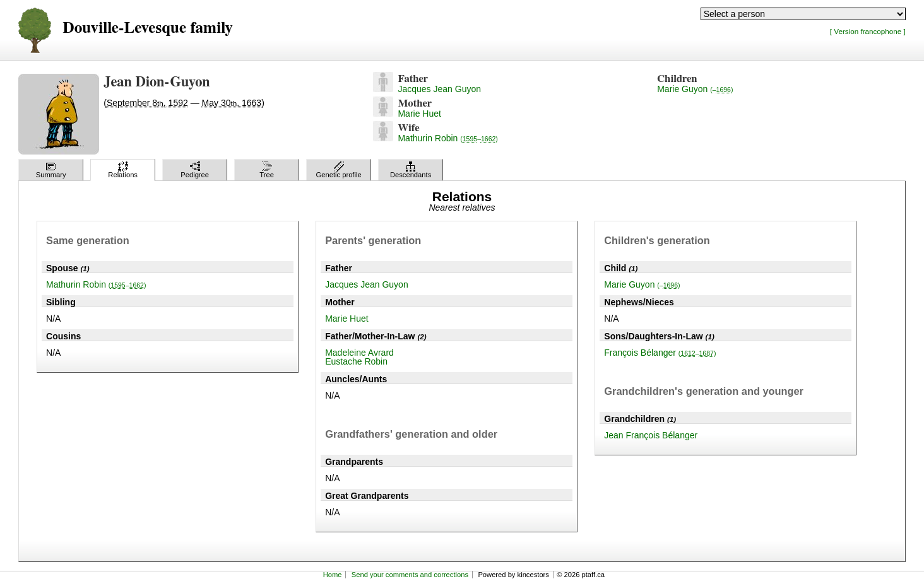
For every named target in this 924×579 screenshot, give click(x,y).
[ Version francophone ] (868, 31)
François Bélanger (660, 353)
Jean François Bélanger (651, 435)
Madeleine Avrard (359, 353)
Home (333, 575)
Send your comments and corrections (410, 575)
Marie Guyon (695, 89)
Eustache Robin (356, 361)
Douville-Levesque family (147, 28)
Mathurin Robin (447, 138)
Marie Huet (419, 114)
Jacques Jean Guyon (439, 89)
